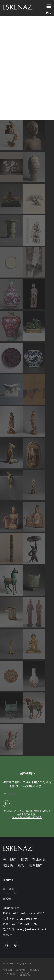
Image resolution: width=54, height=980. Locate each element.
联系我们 (36, 865)
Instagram (6, 946)
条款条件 (21, 970)
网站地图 (7, 970)
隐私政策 (34, 970)
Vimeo (15, 946)
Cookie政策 (9, 974)
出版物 (8, 865)
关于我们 (10, 859)
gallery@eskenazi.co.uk (31, 929)
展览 (24, 859)
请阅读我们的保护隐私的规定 (27, 817)
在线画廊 (39, 859)
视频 (21, 865)
